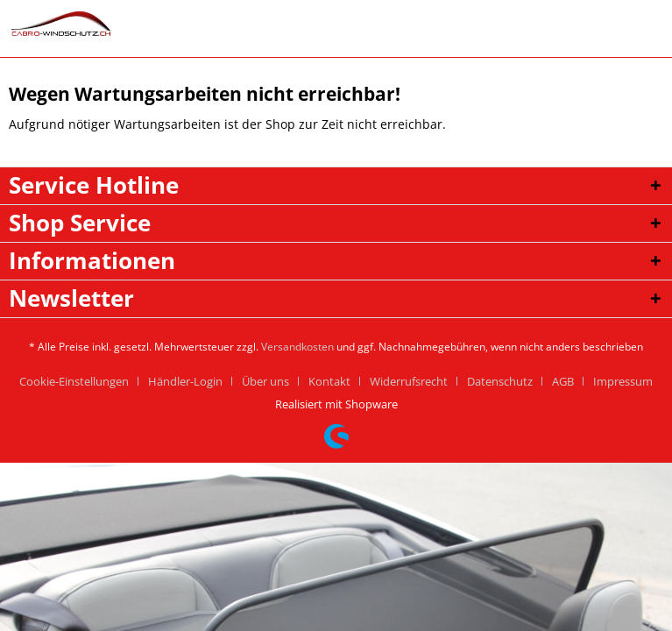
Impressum (623, 381)
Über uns (265, 381)
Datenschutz (500, 381)
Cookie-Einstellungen (74, 381)
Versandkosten (297, 347)
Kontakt (329, 381)
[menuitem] (81, 381)
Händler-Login (185, 381)
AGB (563, 381)
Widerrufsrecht (409, 381)
